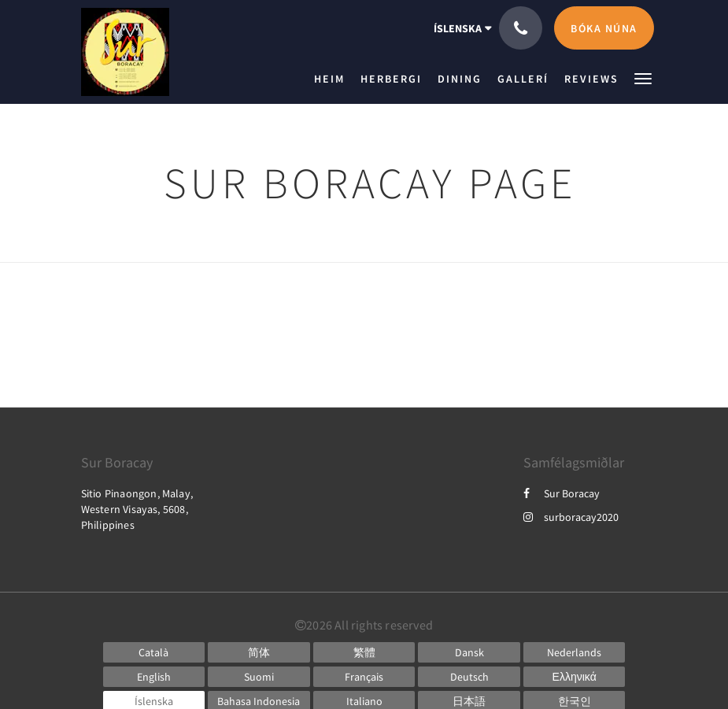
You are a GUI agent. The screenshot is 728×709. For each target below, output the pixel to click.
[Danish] (469, 652)
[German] (469, 677)
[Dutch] (575, 652)
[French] (364, 677)
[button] (643, 78)
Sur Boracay (562, 493)
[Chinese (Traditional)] (364, 652)
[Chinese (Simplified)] (259, 652)
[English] (154, 677)
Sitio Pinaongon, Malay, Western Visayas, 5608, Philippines (137, 509)
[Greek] (575, 677)
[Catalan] (154, 652)
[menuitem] (333, 79)
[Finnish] (259, 677)
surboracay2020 (571, 517)
